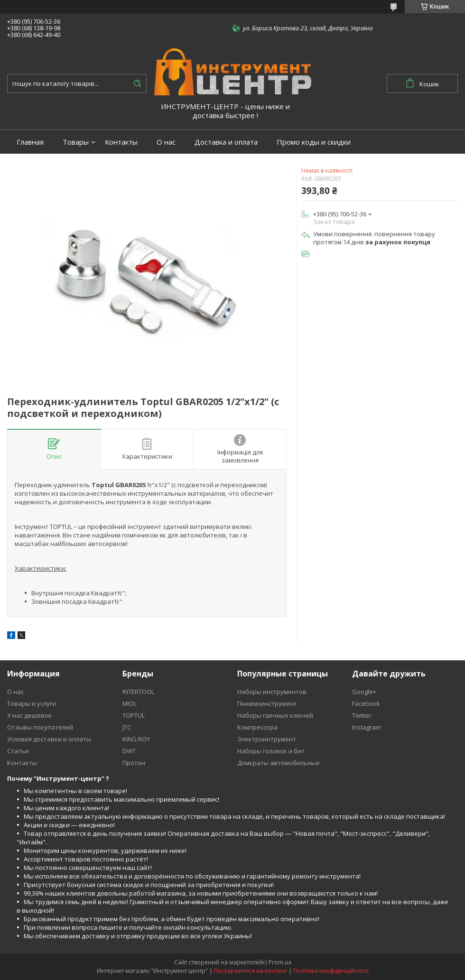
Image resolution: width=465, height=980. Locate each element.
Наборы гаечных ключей (275, 715)
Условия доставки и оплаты (49, 739)
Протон (134, 763)
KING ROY (136, 739)
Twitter (362, 715)
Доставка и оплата (226, 142)
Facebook (366, 703)
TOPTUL (134, 715)
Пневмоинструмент (267, 703)
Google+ (364, 692)
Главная (30, 142)
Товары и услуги (32, 703)
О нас (166, 142)
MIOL (130, 703)
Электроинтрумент (267, 739)
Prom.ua (280, 962)
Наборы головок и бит (271, 751)
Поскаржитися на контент (251, 971)
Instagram (367, 727)
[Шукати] (137, 83)
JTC (127, 727)
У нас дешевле (29, 715)
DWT (129, 751)
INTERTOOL (138, 692)
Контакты (121, 142)
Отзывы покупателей (40, 727)
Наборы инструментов (272, 692)
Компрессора (257, 727)
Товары (76, 142)
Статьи (18, 751)
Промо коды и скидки (314, 142)
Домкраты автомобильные (279, 763)
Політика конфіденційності (331, 971)
